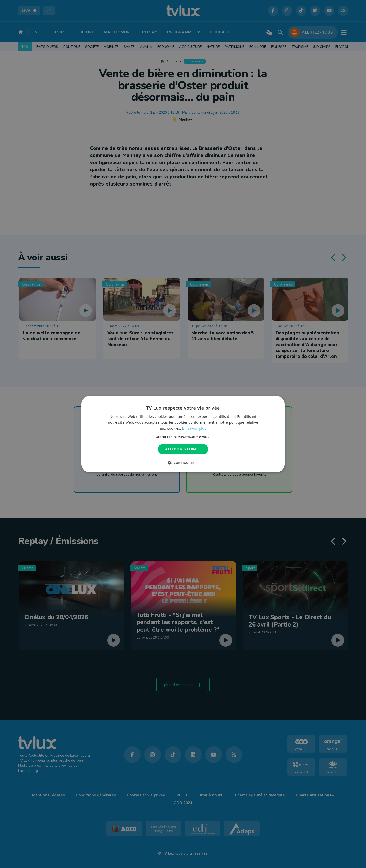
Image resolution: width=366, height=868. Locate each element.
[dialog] (183, 434)
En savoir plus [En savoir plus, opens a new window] (194, 428)
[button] (183, 437)
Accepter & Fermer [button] (183, 449)
